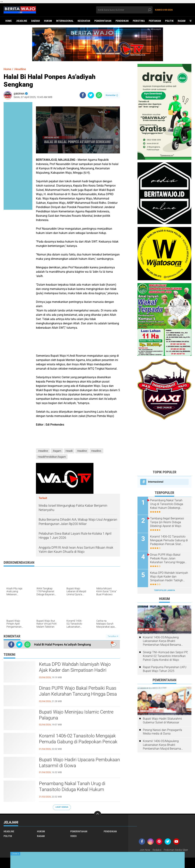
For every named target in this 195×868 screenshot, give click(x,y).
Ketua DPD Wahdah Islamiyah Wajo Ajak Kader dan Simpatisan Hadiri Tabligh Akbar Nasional (75, 670)
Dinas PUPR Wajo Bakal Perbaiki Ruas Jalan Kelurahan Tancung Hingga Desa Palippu (78, 694)
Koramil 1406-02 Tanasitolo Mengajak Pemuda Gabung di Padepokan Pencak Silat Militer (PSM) (78, 742)
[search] (124, 10)
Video (73, 836)
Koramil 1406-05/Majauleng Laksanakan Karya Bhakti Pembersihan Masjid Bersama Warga (162, 641)
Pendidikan (122, 21)
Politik (169, 21)
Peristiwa (139, 21)
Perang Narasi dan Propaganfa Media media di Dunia (162, 732)
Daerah (36, 21)
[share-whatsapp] (99, 95)
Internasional (65, 21)
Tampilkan (113, 636)
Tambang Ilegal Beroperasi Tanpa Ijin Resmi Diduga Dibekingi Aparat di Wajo (167, 522)
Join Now (145, 850)
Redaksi (157, 850)
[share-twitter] (91, 95)
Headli (69, 451)
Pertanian (155, 21)
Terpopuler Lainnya (164, 590)
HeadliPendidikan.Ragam (52, 457)
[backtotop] (98, 815)
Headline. (96, 451)
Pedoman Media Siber (176, 850)
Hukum (48, 21)
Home (9, 21)
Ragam (182, 21)
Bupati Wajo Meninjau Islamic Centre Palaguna (76, 715)
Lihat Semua (62, 807)
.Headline (21, 21)
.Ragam (57, 451)
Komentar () (112, 95)
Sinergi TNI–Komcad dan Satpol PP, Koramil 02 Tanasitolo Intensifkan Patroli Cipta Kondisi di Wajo (165, 656)
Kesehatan (84, 21)
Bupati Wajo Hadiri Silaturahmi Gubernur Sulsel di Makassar (162, 721)
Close (15, 854)
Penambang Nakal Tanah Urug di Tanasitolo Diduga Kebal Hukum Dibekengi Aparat (72, 790)
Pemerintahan (103, 21)
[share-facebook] (83, 95)
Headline (82, 451)
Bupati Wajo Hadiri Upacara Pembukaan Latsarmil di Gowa (79, 763)
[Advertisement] (164, 445)
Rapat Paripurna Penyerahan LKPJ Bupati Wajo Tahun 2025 (165, 669)
